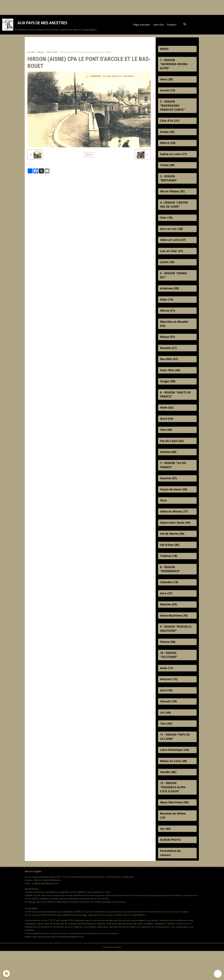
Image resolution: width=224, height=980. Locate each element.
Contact (172, 26)
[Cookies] (7, 974)
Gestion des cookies (112, 976)
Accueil (31, 54)
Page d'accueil (142, 26)
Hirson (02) (52, 54)
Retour (89, 156)
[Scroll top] (218, 974)
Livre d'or (159, 26)
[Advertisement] (57, 7)
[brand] (50, 26)
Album (41, 54)
